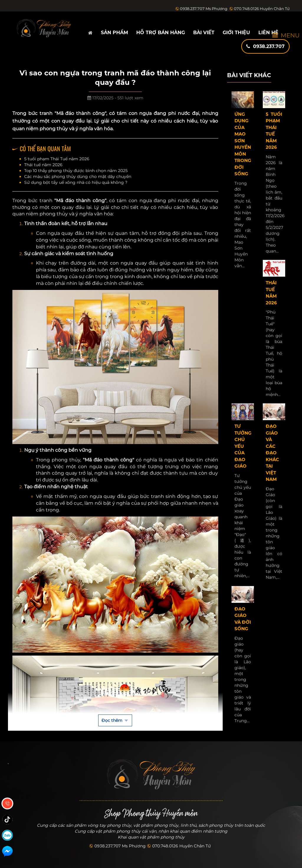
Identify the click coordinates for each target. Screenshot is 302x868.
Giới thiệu (236, 33)
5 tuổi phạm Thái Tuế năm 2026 (57, 159)
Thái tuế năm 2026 (43, 165)
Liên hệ (268, 33)
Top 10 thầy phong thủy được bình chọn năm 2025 (76, 171)
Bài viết (204, 33)
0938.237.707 (265, 46)
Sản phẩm (114, 33)
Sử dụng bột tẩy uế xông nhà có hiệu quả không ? (76, 182)
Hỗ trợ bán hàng (161, 33)
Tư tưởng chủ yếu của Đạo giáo (243, 446)
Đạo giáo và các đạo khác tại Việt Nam (272, 453)
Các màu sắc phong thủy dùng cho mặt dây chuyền (78, 176)
